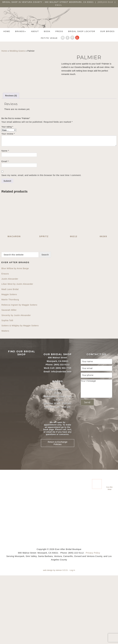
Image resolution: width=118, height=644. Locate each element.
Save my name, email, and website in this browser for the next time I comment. (41, 244)
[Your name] (96, 430)
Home (4, 51)
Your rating (7, 195)
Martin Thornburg (10, 368)
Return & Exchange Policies (58, 512)
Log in (72, 639)
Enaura (5, 342)
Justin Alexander (10, 347)
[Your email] (96, 437)
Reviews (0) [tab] (11, 164)
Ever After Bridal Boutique (59, 20)
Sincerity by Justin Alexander (16, 384)
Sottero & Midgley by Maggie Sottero (20, 394)
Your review (8, 202)
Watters (5, 399)
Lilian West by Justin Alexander (17, 353)
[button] (87, 471)
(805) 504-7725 (64, 437)
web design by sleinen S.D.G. (56, 639)
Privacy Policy (93, 621)
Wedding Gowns (17, 51)
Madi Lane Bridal (10, 358)
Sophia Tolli (7, 389)
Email (59, 5)
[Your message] (96, 457)
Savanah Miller (9, 379)
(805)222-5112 (106, 2)
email (49, 501)
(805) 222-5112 (62, 433)
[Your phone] (96, 444)
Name (5, 219)
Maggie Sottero (9, 363)
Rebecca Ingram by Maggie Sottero (19, 373)
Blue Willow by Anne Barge (15, 337)
